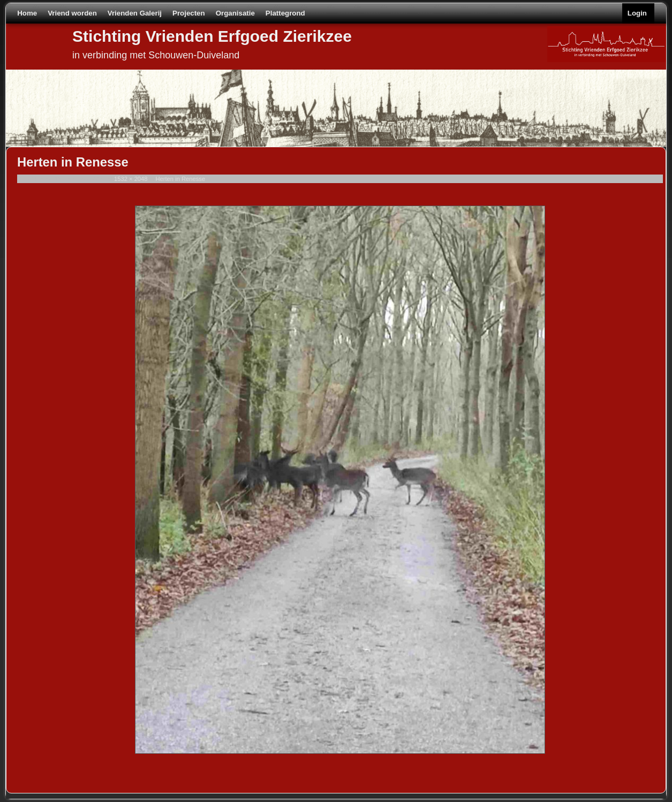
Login (637, 13)
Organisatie (235, 13)
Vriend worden (72, 13)
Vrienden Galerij (135, 13)
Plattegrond (285, 13)
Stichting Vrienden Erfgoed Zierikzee (212, 36)
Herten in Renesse (180, 179)
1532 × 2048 (131, 179)
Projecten (189, 13)
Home (27, 13)
